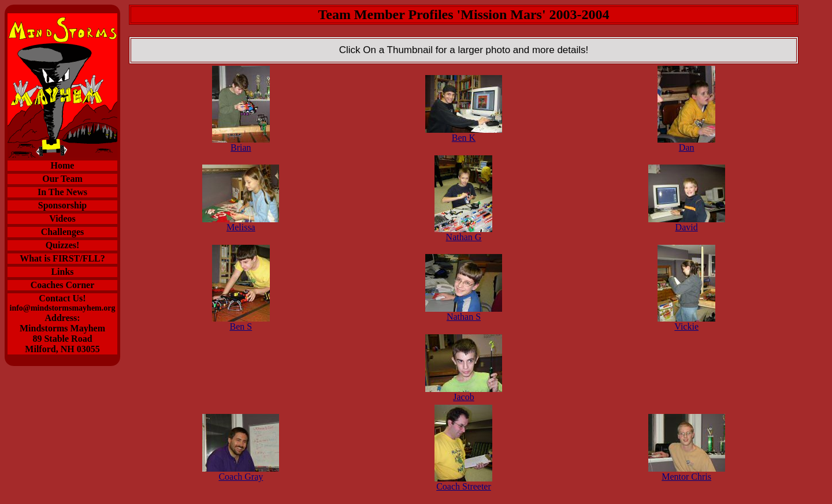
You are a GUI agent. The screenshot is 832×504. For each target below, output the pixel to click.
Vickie (686, 322)
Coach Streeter (463, 482)
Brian (241, 143)
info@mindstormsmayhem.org (63, 308)
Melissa (241, 223)
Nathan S (464, 313)
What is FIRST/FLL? (62, 258)
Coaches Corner (63, 285)
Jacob (464, 393)
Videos (62, 219)
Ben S (241, 322)
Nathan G (463, 233)
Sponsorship (63, 205)
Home (63, 165)
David (687, 223)
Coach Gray (241, 473)
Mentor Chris (687, 473)
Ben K (464, 134)
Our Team (62, 179)
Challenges (63, 232)
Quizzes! (63, 245)
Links (62, 272)
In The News (62, 192)
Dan (686, 143)
